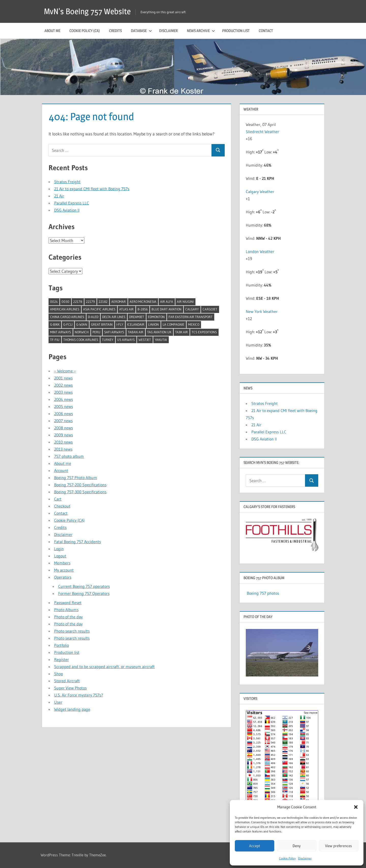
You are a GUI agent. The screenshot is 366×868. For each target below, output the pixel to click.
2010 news (63, 442)
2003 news (63, 392)
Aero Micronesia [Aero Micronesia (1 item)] (143, 302)
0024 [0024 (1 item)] (54, 302)
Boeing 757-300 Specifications (80, 492)
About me (52, 31)
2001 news (63, 378)
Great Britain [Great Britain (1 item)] (102, 324)
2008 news (64, 428)
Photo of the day (68, 617)
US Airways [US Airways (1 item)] (126, 340)
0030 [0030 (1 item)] (65, 302)
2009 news (64, 435)
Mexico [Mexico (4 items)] (194, 324)
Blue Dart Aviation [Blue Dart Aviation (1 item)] (166, 309)
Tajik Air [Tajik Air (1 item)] (181, 332)
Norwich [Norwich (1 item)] (82, 332)
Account (61, 470)
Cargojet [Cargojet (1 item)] (210, 309)
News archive (201, 31)
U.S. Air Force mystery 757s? (79, 695)
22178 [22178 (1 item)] (78, 302)
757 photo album (69, 456)
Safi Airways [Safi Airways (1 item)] (114, 332)
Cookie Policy (287, 858)
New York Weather (262, 311)
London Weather (260, 251)
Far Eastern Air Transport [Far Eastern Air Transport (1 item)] (190, 317)
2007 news (63, 421)
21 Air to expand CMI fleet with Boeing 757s (92, 189)
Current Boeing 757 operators (84, 586)
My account (64, 570)
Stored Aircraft (67, 681)
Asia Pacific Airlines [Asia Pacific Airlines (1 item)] (99, 309)
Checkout (62, 506)
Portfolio (62, 645)
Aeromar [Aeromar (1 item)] (119, 302)
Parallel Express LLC (72, 203)
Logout (60, 556)
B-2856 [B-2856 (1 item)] (143, 309)
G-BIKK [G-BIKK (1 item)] (55, 324)
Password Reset (68, 603)
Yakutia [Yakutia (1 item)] (161, 340)
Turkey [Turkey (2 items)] (108, 340)
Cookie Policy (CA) (85, 31)
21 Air (59, 196)
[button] (356, 807)
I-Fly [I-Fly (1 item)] (120, 324)
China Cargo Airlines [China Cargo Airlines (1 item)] (67, 317)
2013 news (63, 449)
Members (62, 563)
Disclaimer (305, 858)
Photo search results (72, 631)
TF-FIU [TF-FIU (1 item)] (55, 340)
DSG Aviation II (67, 210)
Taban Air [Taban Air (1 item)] (136, 332)
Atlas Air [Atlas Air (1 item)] (126, 309)
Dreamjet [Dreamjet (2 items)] (137, 317)
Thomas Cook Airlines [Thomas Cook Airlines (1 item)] (81, 340)
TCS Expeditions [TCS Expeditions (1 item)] (204, 332)
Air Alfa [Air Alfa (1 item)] (167, 302)
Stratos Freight (67, 182)
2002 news (63, 385)
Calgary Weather (260, 192)
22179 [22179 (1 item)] (90, 302)
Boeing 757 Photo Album (76, 478)
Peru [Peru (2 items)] (96, 332)
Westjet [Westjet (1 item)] (145, 340)
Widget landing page (72, 709)
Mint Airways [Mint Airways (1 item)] (60, 332)
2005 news (64, 406)
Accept (255, 846)
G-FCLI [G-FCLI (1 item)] (68, 324)
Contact (266, 31)
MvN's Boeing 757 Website (87, 11)
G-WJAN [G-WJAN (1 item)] (82, 324)
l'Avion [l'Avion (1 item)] (154, 324)
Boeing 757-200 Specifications (80, 485)
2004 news (64, 399)
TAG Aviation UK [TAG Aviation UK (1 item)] (159, 332)
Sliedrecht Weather (263, 132)
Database (141, 31)
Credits (115, 31)
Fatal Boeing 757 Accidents (78, 542)
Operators (63, 577)
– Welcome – (65, 371)
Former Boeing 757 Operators (84, 593)
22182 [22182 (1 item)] (103, 302)
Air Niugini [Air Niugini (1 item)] (185, 302)
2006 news (64, 414)
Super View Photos (70, 688)
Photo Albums (66, 610)
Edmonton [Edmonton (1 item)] (156, 317)
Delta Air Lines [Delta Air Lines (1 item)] (114, 317)
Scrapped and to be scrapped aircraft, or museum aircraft (104, 667)
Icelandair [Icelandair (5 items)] (136, 324)
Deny (297, 846)
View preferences (339, 846)
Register (62, 659)
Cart (58, 499)
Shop (59, 674)
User (58, 702)
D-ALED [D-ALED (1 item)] (93, 317)
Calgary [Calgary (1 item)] (192, 309)
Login (59, 549)
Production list (236, 31)
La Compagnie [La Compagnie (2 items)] (173, 324)
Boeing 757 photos (263, 593)
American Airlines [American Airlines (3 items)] (65, 309)
